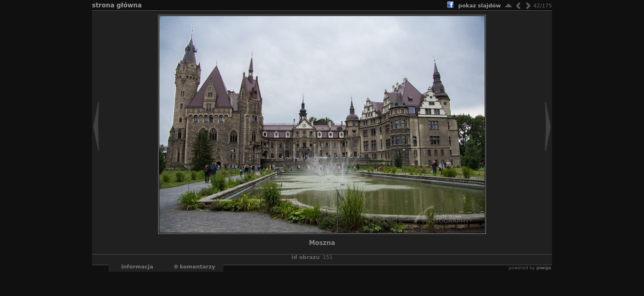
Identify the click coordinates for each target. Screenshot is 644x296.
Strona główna (117, 5)
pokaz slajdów (480, 6)
